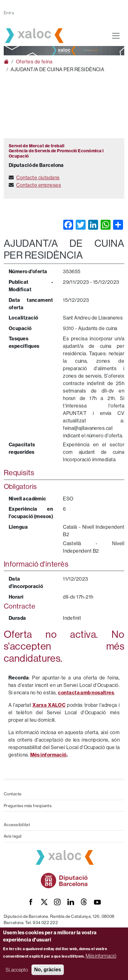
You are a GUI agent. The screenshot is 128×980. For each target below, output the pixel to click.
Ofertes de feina (34, 62)
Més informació (101, 956)
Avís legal (13, 836)
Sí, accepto (17, 970)
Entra (9, 13)
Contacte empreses (39, 185)
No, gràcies (48, 970)
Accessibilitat (17, 825)
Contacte (13, 794)
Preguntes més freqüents (28, 806)
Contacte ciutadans (38, 177)
